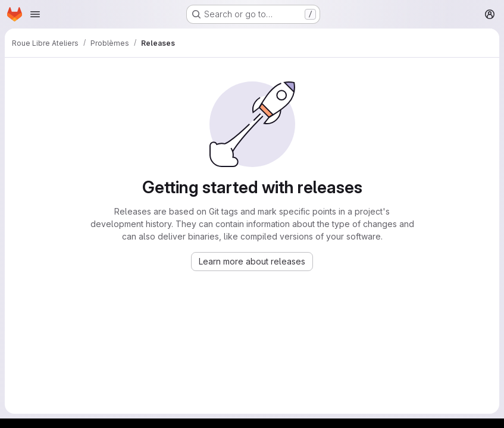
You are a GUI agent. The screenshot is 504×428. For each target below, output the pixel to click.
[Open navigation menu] (35, 14)
